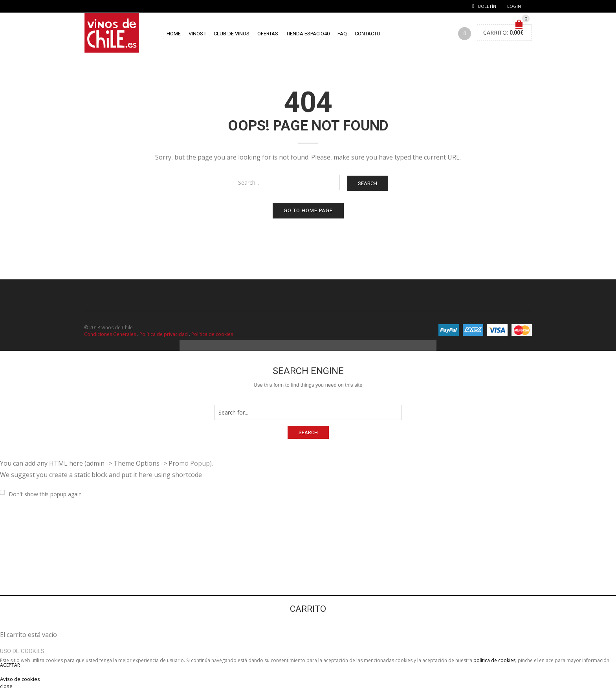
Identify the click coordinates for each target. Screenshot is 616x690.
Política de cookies (212, 334)
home (174, 34)
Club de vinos (232, 34)
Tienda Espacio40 (308, 34)
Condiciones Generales (110, 334)
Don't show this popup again (45, 494)
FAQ (342, 34)
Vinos (196, 34)
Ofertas (268, 34)
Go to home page (308, 210)
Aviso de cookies (20, 679)
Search (368, 183)
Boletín (487, 6)
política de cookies (494, 660)
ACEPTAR (10, 665)
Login (514, 6)
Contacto (368, 34)
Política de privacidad (164, 334)
